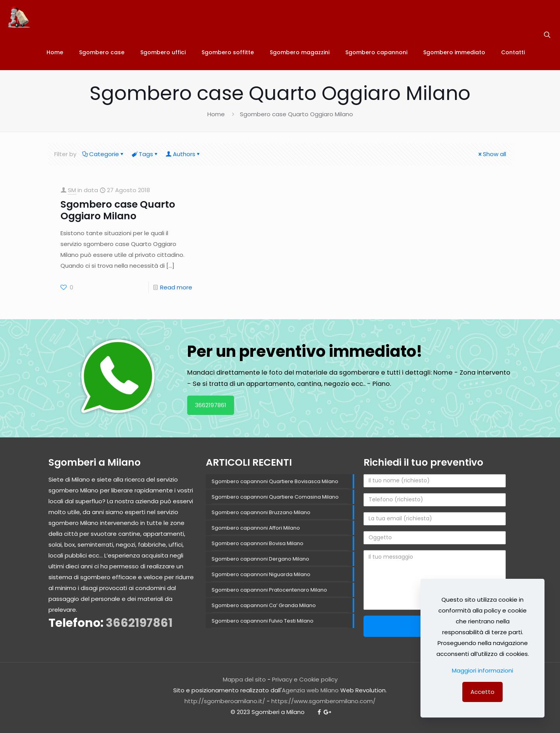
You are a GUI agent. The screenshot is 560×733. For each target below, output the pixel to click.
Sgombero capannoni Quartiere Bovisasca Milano (275, 481)
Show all (492, 154)
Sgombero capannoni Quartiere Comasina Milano (275, 497)
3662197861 (211, 405)
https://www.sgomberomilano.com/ (323, 701)
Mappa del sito (244, 679)
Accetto (482, 692)
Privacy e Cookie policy (305, 679)
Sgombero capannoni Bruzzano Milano (261, 512)
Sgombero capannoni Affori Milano (256, 528)
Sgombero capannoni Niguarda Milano (261, 574)
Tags (145, 154)
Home (216, 114)
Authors (184, 154)
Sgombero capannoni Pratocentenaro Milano (269, 590)
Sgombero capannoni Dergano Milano (260, 559)
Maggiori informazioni (482, 670)
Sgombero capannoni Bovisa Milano (258, 543)
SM (72, 190)
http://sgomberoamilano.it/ (225, 701)
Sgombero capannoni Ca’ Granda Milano (264, 605)
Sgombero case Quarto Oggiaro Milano (118, 210)
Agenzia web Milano (310, 690)
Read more (176, 287)
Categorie (103, 154)
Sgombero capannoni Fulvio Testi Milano (263, 621)
